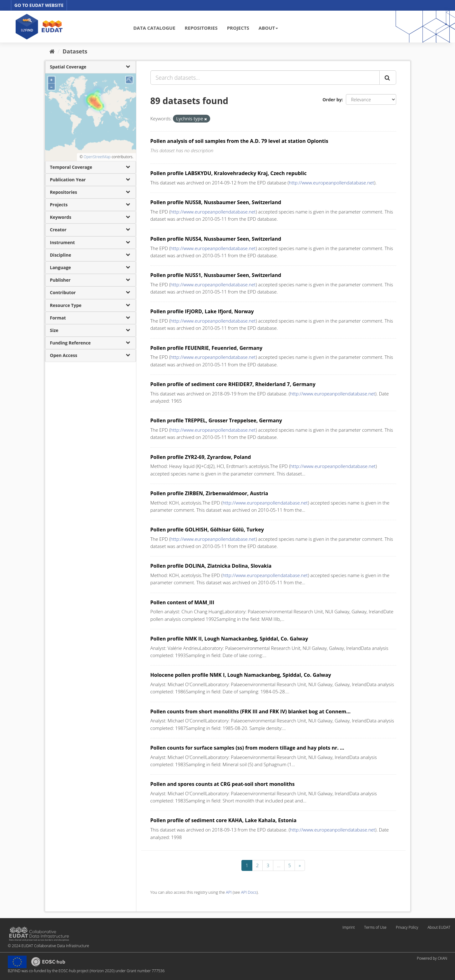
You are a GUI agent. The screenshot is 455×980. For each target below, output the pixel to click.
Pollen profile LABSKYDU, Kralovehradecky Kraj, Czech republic (229, 173)
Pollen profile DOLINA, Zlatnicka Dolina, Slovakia (211, 566)
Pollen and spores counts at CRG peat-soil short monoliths (223, 784)
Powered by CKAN (432, 958)
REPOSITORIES (201, 28)
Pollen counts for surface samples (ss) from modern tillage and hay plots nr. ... (247, 748)
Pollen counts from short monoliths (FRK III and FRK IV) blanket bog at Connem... (251, 711)
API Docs (249, 892)
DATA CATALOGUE (154, 28)
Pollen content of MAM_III (182, 602)
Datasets (75, 51)
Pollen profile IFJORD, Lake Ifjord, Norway (202, 311)
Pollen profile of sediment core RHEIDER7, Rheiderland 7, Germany (233, 384)
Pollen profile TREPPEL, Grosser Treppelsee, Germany (216, 420)
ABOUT (268, 28)
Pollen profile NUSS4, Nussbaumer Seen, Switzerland (216, 239)
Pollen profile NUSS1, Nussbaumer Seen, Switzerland (216, 275)
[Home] (52, 51)
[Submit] (388, 78)
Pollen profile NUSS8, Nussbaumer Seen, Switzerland (216, 202)
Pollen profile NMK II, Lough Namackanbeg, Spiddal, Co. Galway (229, 639)
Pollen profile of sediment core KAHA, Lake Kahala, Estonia (224, 820)
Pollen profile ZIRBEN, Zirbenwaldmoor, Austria (209, 493)
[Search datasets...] (265, 78)
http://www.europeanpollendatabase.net (332, 183)
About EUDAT (439, 927)
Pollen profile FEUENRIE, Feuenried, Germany (207, 348)
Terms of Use (375, 927)
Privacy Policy (407, 927)
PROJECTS (238, 28)
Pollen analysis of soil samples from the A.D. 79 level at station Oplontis (239, 141)
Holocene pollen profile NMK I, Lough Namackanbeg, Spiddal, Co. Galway (241, 675)
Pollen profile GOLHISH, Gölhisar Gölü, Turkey (207, 530)
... (279, 865)
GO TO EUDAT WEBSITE (39, 5)
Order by (332, 100)
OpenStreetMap (97, 157)
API (229, 892)
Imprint (349, 927)
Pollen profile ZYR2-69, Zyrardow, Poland (201, 457)
